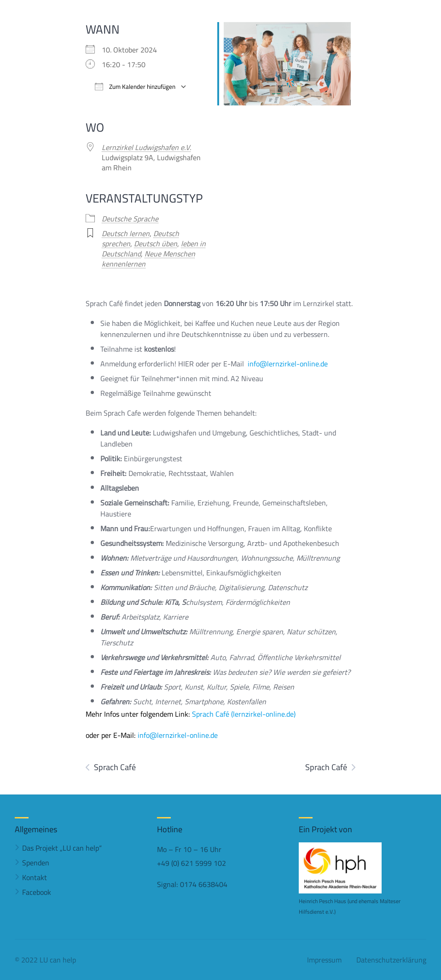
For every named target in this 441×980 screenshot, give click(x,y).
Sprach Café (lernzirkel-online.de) (244, 714)
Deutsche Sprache (130, 219)
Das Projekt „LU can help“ (62, 848)
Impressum (324, 960)
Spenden (36, 863)
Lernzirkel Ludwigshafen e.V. (146, 147)
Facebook (37, 892)
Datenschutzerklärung (391, 960)
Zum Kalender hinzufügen (135, 87)
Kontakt (35, 877)
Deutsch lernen (126, 233)
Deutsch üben (156, 244)
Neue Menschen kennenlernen (148, 259)
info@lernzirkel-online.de (288, 364)
